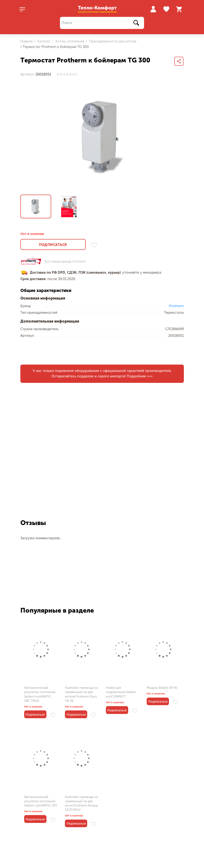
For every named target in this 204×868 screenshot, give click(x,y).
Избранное (167, 9)
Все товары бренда (65, 262)
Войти (153, 9)
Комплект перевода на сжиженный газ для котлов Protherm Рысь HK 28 (81, 694)
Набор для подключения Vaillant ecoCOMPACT (121, 692)
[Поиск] (102, 23)
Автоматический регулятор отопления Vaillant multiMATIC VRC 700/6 (40, 694)
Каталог (43, 41)
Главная (27, 41)
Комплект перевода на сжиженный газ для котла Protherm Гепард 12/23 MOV (81, 803)
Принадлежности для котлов (112, 41)
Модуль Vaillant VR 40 (162, 688)
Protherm (176, 306)
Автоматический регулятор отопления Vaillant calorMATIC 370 (41, 801)
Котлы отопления (69, 41)
